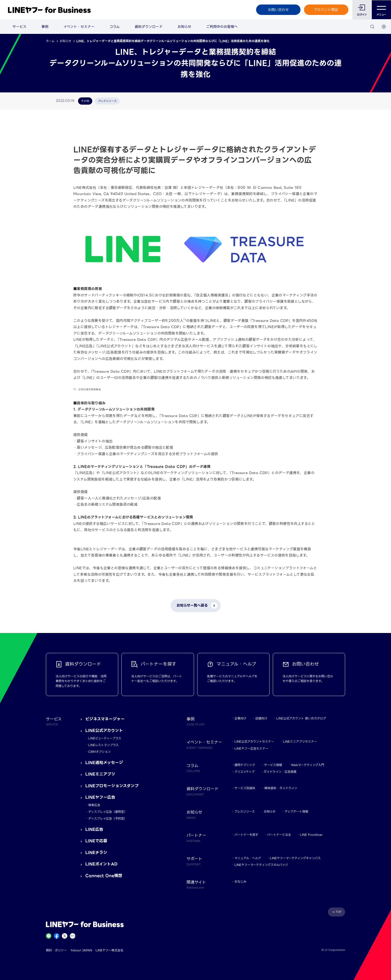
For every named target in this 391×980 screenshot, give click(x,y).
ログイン (362, 15)
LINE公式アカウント (104, 731)
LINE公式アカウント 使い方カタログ (301, 718)
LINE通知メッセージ (104, 763)
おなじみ (240, 881)
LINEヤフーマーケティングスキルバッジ (261, 865)
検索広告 (94, 805)
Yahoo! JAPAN (81, 950)
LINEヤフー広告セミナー (251, 748)
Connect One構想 (104, 876)
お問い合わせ (278, 10)
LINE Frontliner (311, 835)
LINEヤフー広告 (100, 797)
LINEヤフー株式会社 (109, 950)
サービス (19, 27)
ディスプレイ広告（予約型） (108, 818)
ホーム (50, 41)
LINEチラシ (96, 853)
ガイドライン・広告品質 (280, 772)
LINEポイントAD (101, 864)
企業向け (240, 718)
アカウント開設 (326, 10)
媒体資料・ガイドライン (281, 788)
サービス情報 (273, 765)
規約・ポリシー (56, 950)
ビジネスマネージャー (105, 719)
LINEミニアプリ (100, 774)
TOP (339, 912)
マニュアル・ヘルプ (248, 858)
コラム (115, 27)
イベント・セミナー (79, 27)
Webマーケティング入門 (308, 765)
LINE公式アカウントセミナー (254, 741)
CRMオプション (99, 752)
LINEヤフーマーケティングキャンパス (295, 858)
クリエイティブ (244, 772)
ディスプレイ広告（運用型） (108, 812)
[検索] (372, 27)
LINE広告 (94, 829)
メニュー (381, 10)
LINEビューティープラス (105, 738)
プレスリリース (245, 811)
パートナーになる (279, 835)
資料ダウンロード (149, 27)
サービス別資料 (245, 788)
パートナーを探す (246, 835)
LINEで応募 (96, 841)
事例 (45, 27)
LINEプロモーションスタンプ (112, 786)
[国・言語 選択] (384, 27)
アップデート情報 (296, 811)
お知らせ (184, 27)
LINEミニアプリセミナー (300, 741)
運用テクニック (245, 765)
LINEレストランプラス (103, 745)
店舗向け (261, 718)
